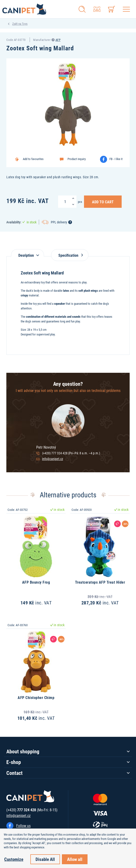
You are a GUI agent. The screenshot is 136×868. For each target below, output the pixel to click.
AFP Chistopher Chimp (36, 697)
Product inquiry (77, 159)
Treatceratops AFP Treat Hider (100, 582)
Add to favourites (33, 159)
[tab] (28, 253)
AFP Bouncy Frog (36, 582)
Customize (14, 859)
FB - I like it (116, 159)
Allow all (75, 859)
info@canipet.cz (53, 459)
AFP (58, 40)
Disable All (45, 859)
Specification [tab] (70, 255)
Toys (25, 24)
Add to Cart (103, 202)
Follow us (23, 826)
